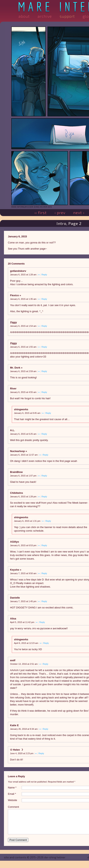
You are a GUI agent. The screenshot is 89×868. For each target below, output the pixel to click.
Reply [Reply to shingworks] (48, 413)
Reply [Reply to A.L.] (44, 434)
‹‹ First (41, 213)
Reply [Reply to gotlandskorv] (44, 275)
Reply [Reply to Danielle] (44, 601)
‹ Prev (60, 213)
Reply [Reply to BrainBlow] (44, 476)
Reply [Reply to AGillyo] (44, 545)
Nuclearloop (17, 451)
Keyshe (15, 570)
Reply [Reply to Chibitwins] (44, 497)
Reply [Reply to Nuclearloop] (45, 455)
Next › (79, 213)
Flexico (14, 295)
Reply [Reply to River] (44, 392)
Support (67, 16)
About (24, 16)
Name (12, 788)
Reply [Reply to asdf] (45, 664)
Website (13, 800)
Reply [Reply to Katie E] (45, 729)
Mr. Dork (15, 368)
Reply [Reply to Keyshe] (44, 573)
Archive (45, 16)
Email (12, 794)
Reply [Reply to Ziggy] (44, 326)
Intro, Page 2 (69, 223)
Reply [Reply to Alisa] (42, 622)
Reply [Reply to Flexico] (44, 299)
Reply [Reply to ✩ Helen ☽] (41, 753)
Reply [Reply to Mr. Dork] (44, 371)
